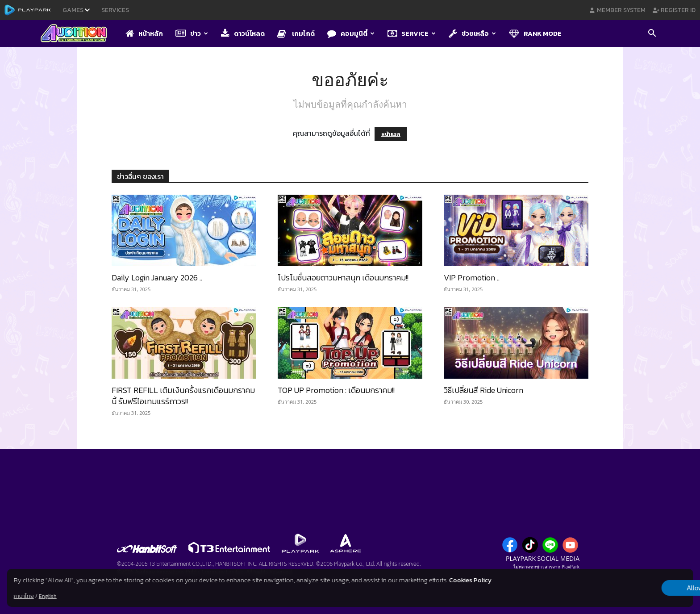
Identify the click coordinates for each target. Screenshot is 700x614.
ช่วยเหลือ (472, 33)
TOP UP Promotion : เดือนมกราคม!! (336, 390)
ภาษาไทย (24, 596)
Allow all (646, 588)
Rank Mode (535, 33)
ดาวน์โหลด (243, 33)
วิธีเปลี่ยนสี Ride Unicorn (483, 390)
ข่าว (192, 33)
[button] (652, 34)
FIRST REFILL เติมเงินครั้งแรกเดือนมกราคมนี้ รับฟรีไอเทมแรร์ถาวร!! (183, 396)
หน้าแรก (391, 134)
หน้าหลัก (144, 33)
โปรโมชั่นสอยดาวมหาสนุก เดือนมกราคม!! (343, 278)
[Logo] (78, 34)
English (48, 596)
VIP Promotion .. (472, 278)
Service (412, 33)
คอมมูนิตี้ (351, 33)
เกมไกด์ (296, 33)
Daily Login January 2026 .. (157, 278)
